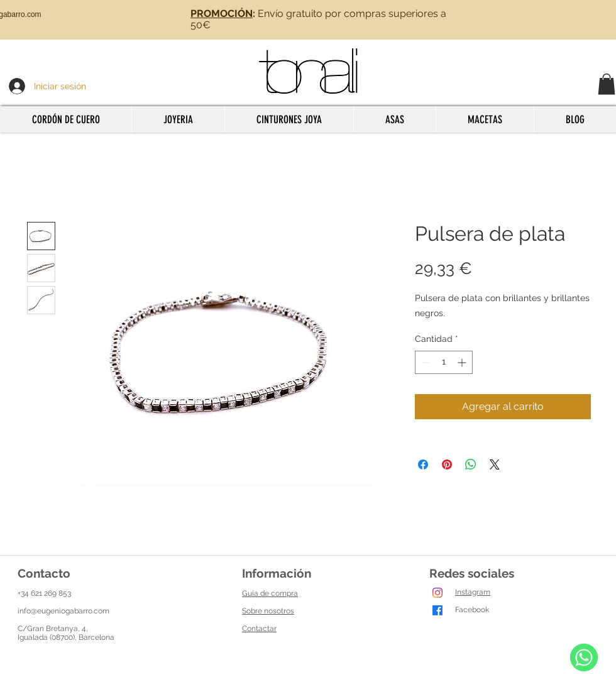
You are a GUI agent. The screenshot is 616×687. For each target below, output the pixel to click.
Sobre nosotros (268, 611)
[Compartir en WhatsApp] (471, 464)
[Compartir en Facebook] (423, 464)
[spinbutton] (444, 362)
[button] (607, 84)
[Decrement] (425, 362)
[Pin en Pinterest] (447, 464)
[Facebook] (437, 610)
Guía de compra (270, 593)
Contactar (259, 629)
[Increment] (463, 362)
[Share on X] (495, 464)
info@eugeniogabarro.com (63, 611)
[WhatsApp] (584, 657)
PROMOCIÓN (222, 14)
